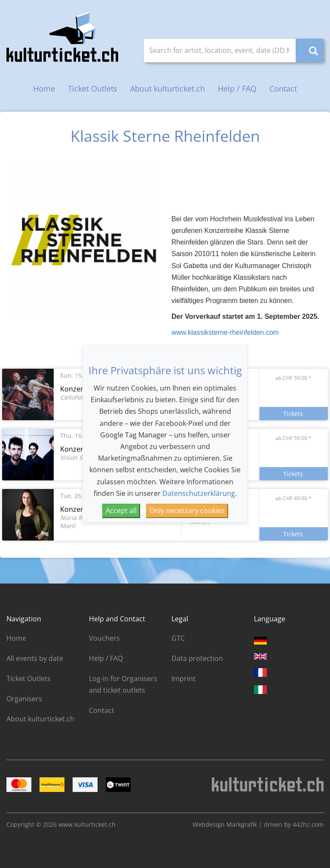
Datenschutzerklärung (199, 493)
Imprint (183, 679)
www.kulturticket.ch (87, 824)
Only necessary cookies (187, 510)
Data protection (197, 658)
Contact (283, 89)
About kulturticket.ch (168, 89)
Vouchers (104, 638)
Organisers (24, 699)
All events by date (35, 658)
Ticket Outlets (93, 89)
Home (44, 89)
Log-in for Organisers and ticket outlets (123, 684)
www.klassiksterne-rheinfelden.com (225, 332)
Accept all (121, 510)
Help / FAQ (237, 89)
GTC (178, 638)
